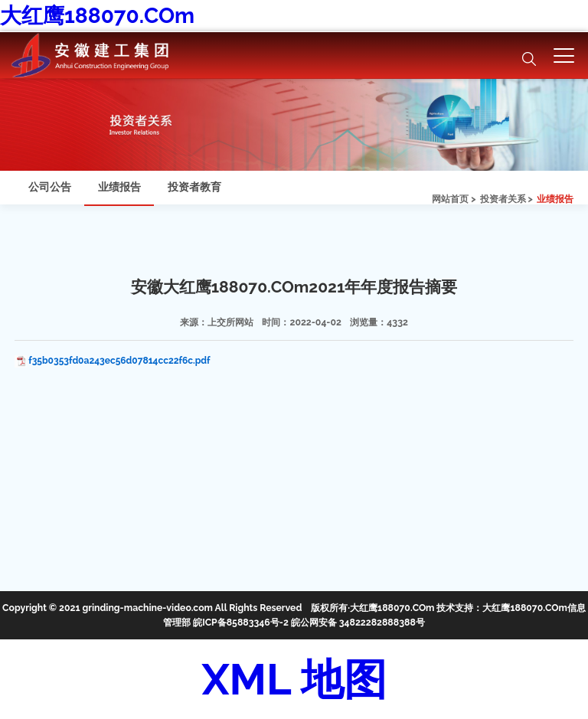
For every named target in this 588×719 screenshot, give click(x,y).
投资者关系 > (506, 199)
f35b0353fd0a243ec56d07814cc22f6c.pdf (119, 361)
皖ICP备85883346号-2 (241, 622)
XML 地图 (294, 679)
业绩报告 (555, 199)
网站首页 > (454, 199)
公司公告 (50, 187)
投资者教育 (194, 187)
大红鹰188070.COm (97, 16)
